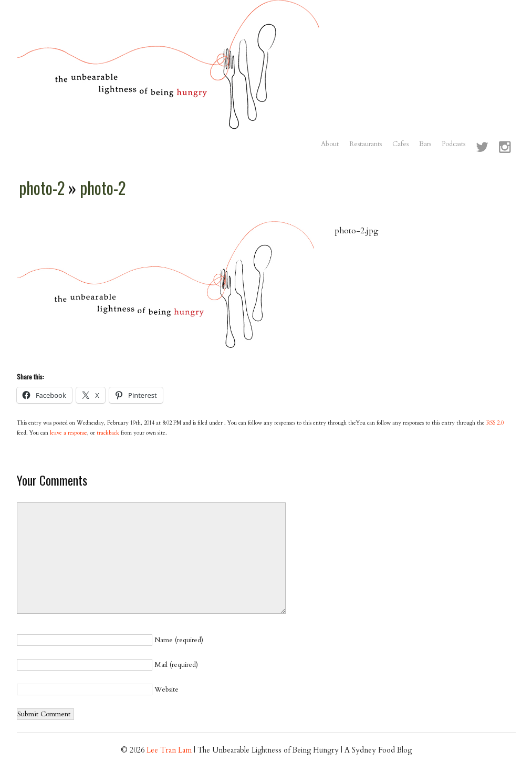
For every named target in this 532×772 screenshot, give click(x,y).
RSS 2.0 (495, 423)
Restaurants (366, 144)
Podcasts (453, 144)
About (330, 144)
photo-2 (44, 188)
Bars (425, 144)
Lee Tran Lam (169, 750)
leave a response (69, 433)
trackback (108, 433)
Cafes (400, 144)
